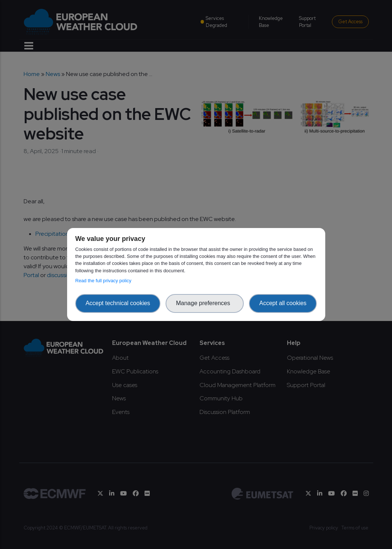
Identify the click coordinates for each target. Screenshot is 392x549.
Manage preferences (205, 303)
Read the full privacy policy (105, 281)
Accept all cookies (283, 303)
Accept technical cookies (118, 303)
